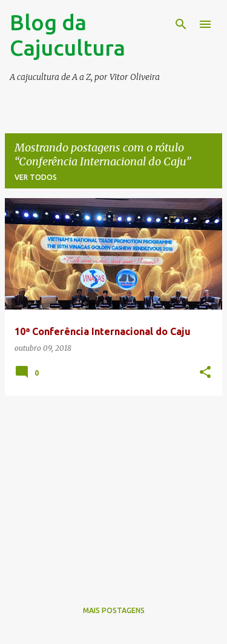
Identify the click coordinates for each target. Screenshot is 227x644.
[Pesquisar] (181, 24)
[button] (205, 373)
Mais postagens (114, 610)
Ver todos (36, 177)
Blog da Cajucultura (67, 35)
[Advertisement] (113, 490)
